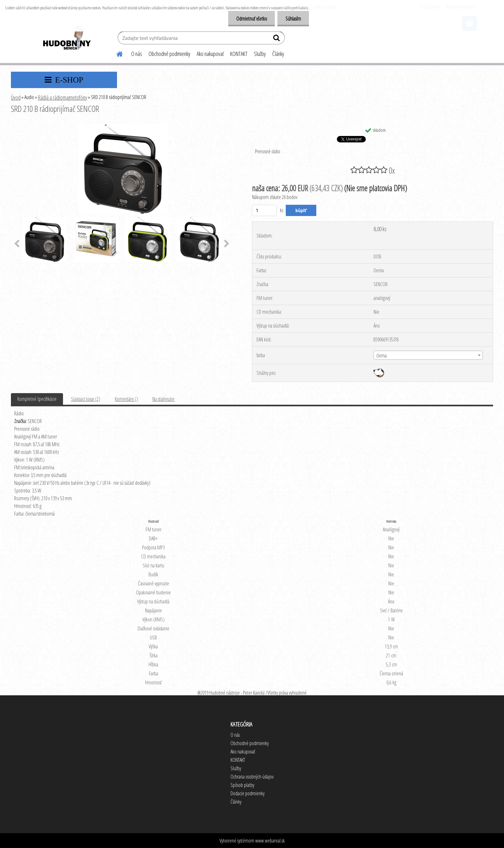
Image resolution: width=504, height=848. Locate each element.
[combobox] (428, 355)
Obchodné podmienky (169, 54)
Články (278, 54)
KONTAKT (239, 54)
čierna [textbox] (382, 356)
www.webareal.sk (270, 841)
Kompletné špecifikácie (37, 399)
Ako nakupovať (210, 54)
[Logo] (66, 39)
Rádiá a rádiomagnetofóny (63, 97)
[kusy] (264, 210)
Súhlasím (293, 19)
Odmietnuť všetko (251, 19)
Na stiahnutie (163, 399)
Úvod (16, 97)
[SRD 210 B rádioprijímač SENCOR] (123, 126)
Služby (260, 54)
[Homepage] (116, 53)
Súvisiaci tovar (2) (86, 399)
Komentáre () (126, 399)
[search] (277, 39)
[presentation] (17, 244)
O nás (137, 54)
